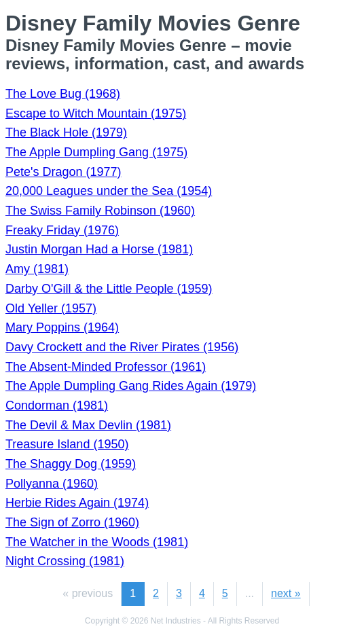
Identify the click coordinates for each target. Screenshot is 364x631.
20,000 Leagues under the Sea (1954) (109, 191)
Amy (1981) (37, 269)
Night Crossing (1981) (65, 561)
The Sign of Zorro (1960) (72, 522)
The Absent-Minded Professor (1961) (106, 367)
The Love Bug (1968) (63, 94)
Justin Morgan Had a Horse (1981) (99, 249)
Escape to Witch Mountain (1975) (96, 113)
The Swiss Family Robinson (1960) (100, 211)
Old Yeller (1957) (51, 308)
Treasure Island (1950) (67, 444)
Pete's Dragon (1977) (63, 172)
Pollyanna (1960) (52, 484)
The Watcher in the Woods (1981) (97, 542)
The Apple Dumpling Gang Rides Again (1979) (131, 386)
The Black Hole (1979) (66, 132)
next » (286, 593)
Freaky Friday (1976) (62, 230)
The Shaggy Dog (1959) (71, 464)
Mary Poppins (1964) (62, 327)
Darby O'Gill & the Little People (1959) (109, 289)
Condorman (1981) (57, 405)
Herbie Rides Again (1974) (77, 503)
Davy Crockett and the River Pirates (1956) (122, 347)
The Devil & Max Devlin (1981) (88, 425)
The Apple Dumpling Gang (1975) (96, 152)
